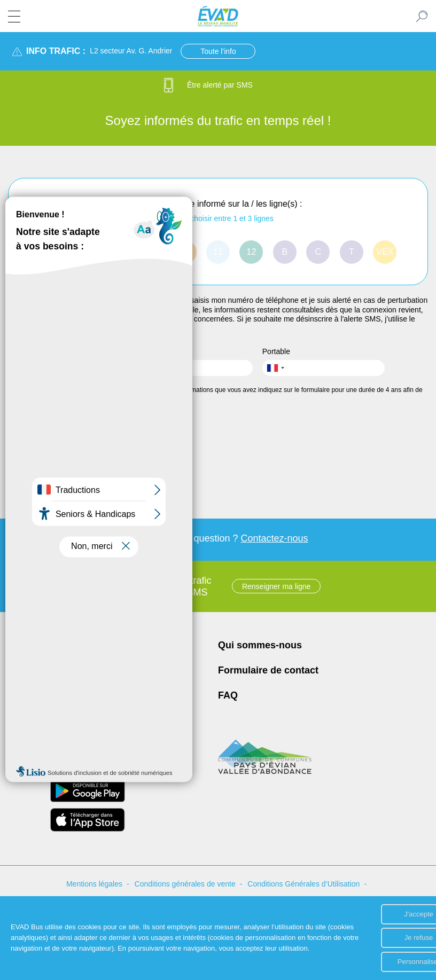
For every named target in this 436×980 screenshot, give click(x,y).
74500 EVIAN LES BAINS (78, 676)
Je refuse (372, 936)
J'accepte (372, 910)
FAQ (228, 695)
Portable (276, 351)
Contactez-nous (275, 538)
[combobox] (275, 368)
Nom (16, 351)
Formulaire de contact (268, 670)
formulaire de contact (43, 328)
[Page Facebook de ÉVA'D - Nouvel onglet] (39, 722)
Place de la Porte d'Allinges (81, 664)
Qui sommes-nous (260, 645)
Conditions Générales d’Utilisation (303, 884)
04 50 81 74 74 (59, 689)
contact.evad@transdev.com (83, 704)
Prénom (148, 351)
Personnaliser (372, 962)
